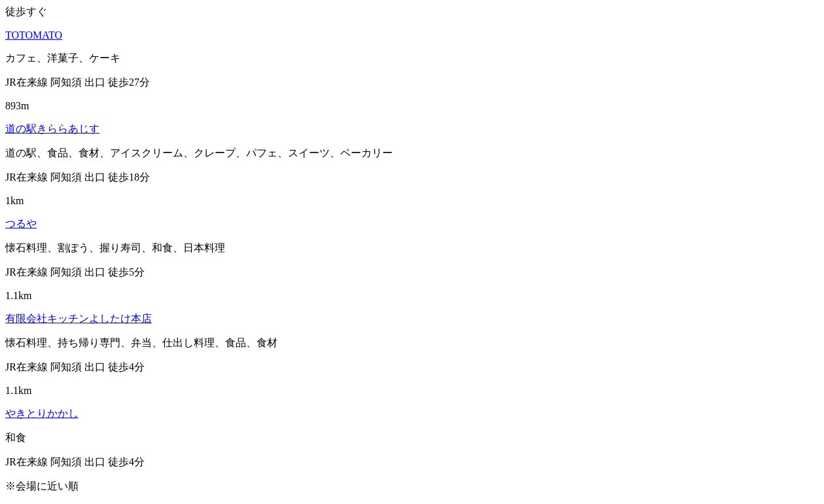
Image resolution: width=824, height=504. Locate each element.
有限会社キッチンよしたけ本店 (79, 318)
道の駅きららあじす (52, 129)
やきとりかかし (42, 413)
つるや (21, 224)
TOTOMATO (34, 35)
